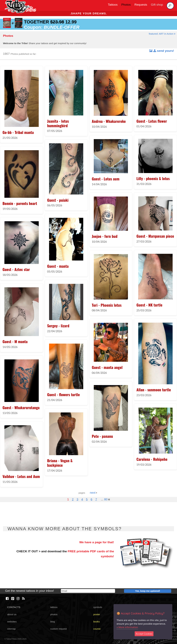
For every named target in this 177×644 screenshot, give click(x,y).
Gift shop (157, 5)
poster (97, 614)
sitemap (11, 629)
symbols (98, 607)
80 (107, 499)
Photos (126, 5)
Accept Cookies (144, 634)
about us (12, 614)
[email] (88, 591)
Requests (141, 5)
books (96, 622)
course (97, 629)
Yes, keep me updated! (148, 591)
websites (12, 622)
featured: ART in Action (162, 34)
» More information (127, 627)
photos (54, 614)
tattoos (54, 607)
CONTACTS (14, 607)
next (94, 493)
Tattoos (113, 5)
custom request (59, 629)
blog (53, 622)
